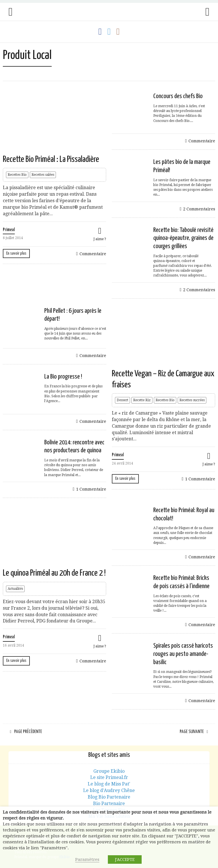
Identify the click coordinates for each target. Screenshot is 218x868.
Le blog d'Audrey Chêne (109, 790)
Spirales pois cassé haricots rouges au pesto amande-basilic (183, 654)
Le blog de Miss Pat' (109, 784)
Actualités (15, 589)
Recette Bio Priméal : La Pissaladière (51, 159)
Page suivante (192, 732)
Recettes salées (43, 175)
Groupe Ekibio (109, 771)
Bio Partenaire (109, 803)
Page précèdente (28, 732)
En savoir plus (16, 253)
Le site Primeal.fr (109, 777)
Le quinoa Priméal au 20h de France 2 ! (54, 573)
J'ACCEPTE (125, 859)
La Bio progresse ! (63, 377)
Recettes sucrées (192, 400)
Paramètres (87, 859)
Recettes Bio (17, 175)
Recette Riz (142, 400)
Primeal (9, 230)
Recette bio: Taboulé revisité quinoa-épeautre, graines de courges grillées (183, 238)
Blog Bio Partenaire (109, 797)
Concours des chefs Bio (178, 96)
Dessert (122, 400)
